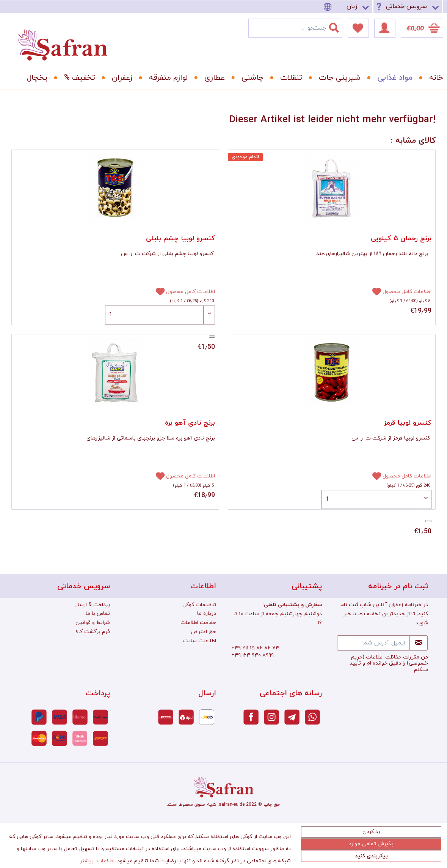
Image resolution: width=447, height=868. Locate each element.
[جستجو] (339, 26)
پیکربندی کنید (371, 856)
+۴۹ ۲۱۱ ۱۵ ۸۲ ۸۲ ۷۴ (255, 648)
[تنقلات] (289, 78)
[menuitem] (348, 7)
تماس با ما (98, 614)
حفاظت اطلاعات (198, 623)
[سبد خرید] (422, 28)
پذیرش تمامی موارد (371, 844)
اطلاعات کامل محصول (191, 292)
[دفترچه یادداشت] (358, 28)
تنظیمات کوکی (199, 605)
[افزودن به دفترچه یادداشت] (157, 291)
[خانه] (431, 78)
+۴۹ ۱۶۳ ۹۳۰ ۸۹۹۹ (253, 655)
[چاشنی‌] (250, 78)
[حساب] (385, 28)
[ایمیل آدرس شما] (373, 643)
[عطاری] (212, 78)
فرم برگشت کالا (93, 632)
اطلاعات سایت (200, 641)
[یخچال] (35, 78)
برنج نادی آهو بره (190, 423)
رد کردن (371, 832)
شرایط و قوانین (93, 623)
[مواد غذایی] (392, 78)
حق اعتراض (203, 632)
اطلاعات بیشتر (97, 861)
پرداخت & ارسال (92, 605)
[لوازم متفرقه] (166, 78)
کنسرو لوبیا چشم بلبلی (180, 239)
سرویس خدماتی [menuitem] (406, 6)
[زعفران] (119, 78)
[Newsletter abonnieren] (419, 643)
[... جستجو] (295, 28)
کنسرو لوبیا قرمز (408, 423)
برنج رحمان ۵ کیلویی (401, 239)
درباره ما (207, 614)
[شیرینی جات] (337, 78)
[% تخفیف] (77, 78)
